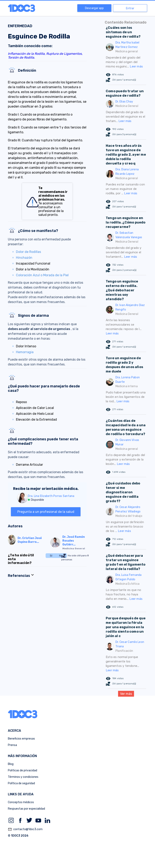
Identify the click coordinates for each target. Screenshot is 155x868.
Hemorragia (25, 352)
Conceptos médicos (21, 802)
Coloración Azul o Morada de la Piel (42, 275)
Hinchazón (24, 258)
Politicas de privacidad (23, 770)
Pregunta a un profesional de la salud (46, 512)
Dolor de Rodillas (28, 252)
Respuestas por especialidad (26, 809)
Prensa (12, 745)
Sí (51, 556)
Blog (11, 764)
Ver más (126, 694)
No (61, 556)
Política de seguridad (21, 783)
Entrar (130, 8)
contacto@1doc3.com (25, 829)
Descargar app (94, 8)
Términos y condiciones (23, 777)
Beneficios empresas (21, 739)
